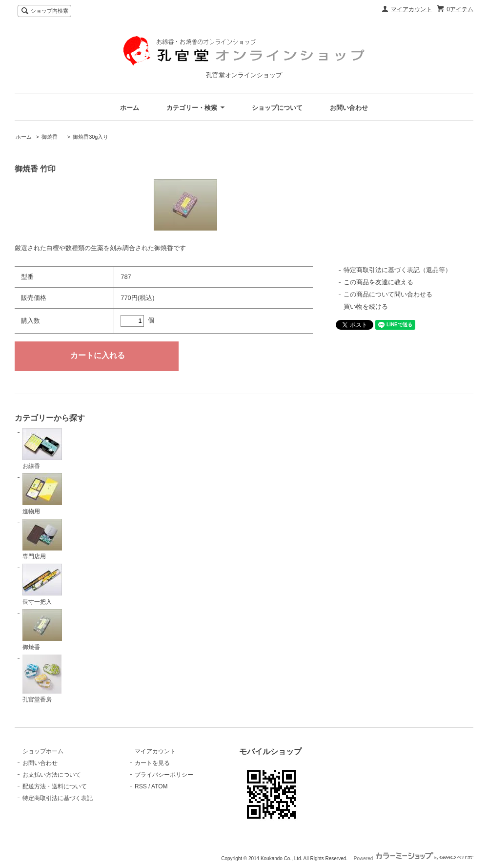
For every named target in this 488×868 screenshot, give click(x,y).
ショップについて (277, 108)
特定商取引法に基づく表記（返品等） (397, 270)
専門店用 (42, 540)
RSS (141, 786)
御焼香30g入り (91, 137)
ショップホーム (43, 751)
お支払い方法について (52, 775)
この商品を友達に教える (378, 282)
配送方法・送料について (55, 786)
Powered (414, 858)
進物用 (42, 494)
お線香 (42, 449)
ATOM (160, 786)
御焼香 (52, 137)
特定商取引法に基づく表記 (58, 798)
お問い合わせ (349, 108)
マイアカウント (411, 9)
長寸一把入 (42, 584)
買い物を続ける (366, 307)
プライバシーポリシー (164, 775)
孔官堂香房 (42, 679)
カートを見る (152, 763)
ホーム (130, 108)
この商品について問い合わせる (388, 294)
